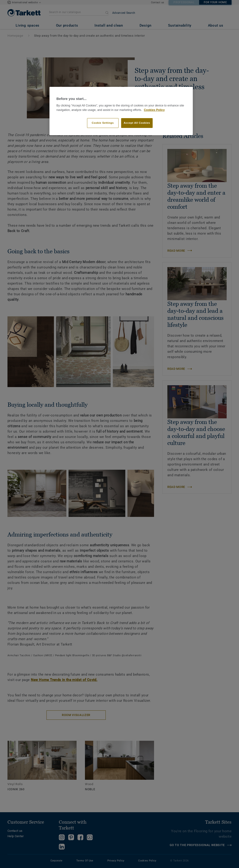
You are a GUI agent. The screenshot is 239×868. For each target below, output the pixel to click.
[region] (121, 111)
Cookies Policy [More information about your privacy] (154, 110)
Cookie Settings (103, 123)
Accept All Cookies (137, 123)
